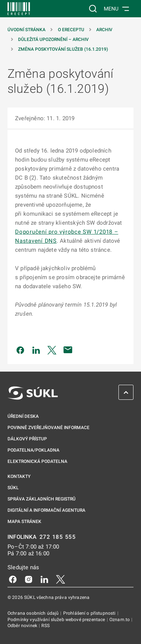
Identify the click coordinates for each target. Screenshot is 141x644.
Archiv (104, 30)
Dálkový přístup (27, 439)
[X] (61, 579)
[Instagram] (29, 579)
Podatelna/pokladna (33, 450)
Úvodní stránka (27, 30)
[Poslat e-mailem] (68, 350)
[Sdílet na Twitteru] (52, 350)
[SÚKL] (19, 9)
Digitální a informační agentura (46, 510)
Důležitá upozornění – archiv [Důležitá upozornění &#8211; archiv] (53, 39)
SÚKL (13, 488)
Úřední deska (23, 416)
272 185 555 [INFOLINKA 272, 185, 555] (58, 537)
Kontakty (19, 476)
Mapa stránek (24, 522)
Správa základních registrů (42, 499)
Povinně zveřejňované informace (49, 428)
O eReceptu (71, 30)
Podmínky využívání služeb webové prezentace (57, 620)
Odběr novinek (23, 626)
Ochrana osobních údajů (34, 613)
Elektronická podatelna (37, 461)
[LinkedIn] (44, 579)
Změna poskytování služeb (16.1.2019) (63, 49)
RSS (45, 626)
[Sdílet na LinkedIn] (36, 350)
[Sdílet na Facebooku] (20, 350)
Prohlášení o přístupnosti (90, 613)
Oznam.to (120, 620)
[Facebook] (13, 579)
